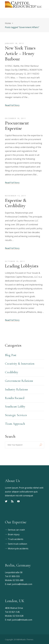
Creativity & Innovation (20, 364)
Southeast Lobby (15, 407)
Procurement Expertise (17, 126)
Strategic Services (16, 415)
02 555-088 (18, 580)
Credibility (12, 372)
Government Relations (19, 381)
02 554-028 (18, 616)
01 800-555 (14, 576)
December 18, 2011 (15, 118)
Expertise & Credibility (16, 203)
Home (8, 23)
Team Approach (15, 424)
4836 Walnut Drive (14, 608)
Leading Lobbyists (22, 266)
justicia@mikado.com (22, 584)
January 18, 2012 (14, 43)
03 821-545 (14, 612)
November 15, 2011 (16, 196)
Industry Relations (16, 389)
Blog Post (11, 355)
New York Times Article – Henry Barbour (20, 53)
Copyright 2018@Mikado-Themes (19, 639)
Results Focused (15, 398)
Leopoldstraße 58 (14, 572)
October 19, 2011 (15, 261)
